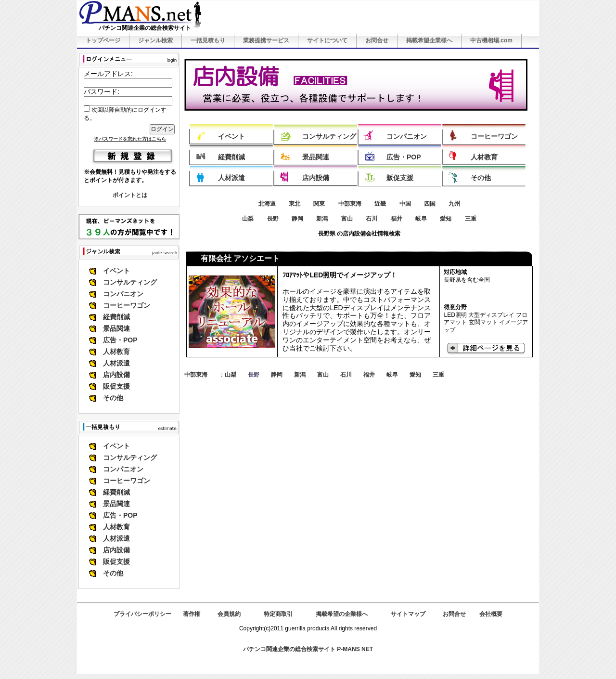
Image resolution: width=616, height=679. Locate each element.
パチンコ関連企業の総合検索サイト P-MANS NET (308, 649)
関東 (319, 204)
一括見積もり (208, 40)
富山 (347, 219)
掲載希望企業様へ (429, 40)
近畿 (380, 204)
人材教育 (116, 352)
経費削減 (116, 317)
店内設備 (116, 375)
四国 (430, 204)
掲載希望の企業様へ (342, 614)
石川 (372, 219)
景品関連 (116, 328)
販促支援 (116, 386)
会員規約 (229, 614)
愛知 (446, 219)
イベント (116, 271)
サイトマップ (408, 614)
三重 (471, 219)
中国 (405, 204)
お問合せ (377, 40)
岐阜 (421, 219)
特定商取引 (278, 614)
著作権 (192, 614)
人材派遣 (116, 363)
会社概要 (491, 614)
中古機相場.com (491, 40)
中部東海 (350, 204)
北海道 (267, 204)
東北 (295, 204)
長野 (273, 219)
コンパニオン (123, 294)
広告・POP (120, 340)
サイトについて (327, 40)
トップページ (103, 40)
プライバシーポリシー (142, 614)
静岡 (297, 219)
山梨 (248, 219)
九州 (454, 204)
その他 (113, 398)
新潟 (322, 219)
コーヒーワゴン (127, 305)
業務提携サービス (266, 40)
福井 (397, 219)
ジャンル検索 (155, 40)
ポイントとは (130, 195)
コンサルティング (130, 282)
